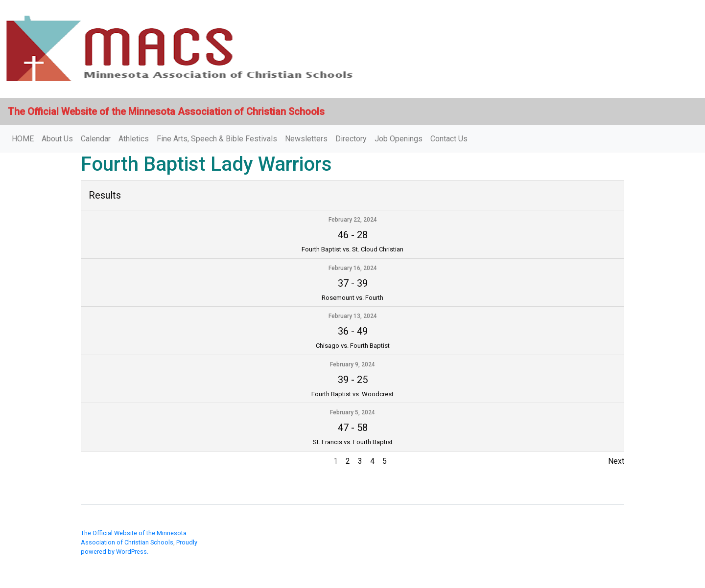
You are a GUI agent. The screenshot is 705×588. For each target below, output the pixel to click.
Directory (351, 139)
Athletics (134, 139)
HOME (23, 139)
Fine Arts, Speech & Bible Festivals (217, 139)
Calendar (96, 139)
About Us (57, 139)
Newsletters (306, 139)
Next (616, 461)
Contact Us (449, 139)
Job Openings (399, 139)
